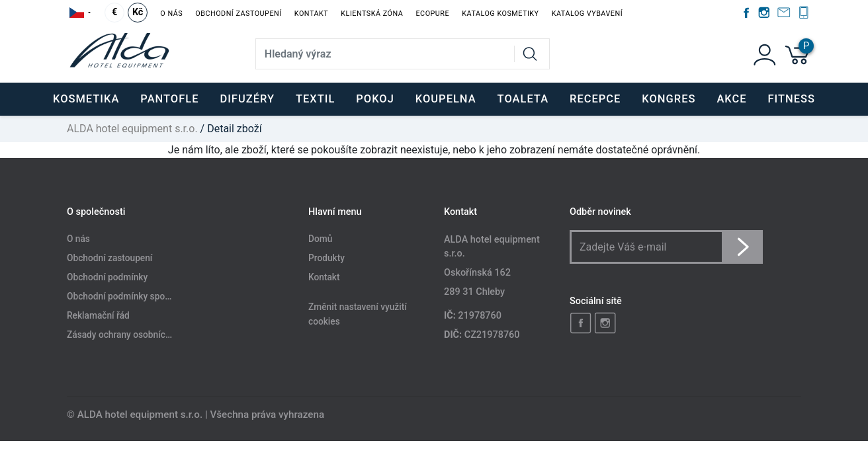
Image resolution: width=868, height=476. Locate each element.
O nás (171, 14)
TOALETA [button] (523, 99)
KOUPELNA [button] (446, 99)
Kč (138, 12)
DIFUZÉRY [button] (247, 99)
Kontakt (311, 14)
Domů (320, 239)
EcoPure (432, 14)
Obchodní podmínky (107, 277)
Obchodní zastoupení (238, 14)
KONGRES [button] (669, 99)
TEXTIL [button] (315, 99)
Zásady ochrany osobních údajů (131, 335)
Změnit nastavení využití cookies (358, 314)
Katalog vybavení (587, 14)
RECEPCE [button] (595, 99)
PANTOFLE (169, 99)
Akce (731, 99)
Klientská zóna (372, 14)
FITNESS (792, 99)
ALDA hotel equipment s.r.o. (132, 129)
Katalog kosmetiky (500, 14)
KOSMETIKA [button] (86, 99)
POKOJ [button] (375, 99)
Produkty (326, 258)
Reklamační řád (98, 315)
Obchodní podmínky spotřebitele (133, 296)
